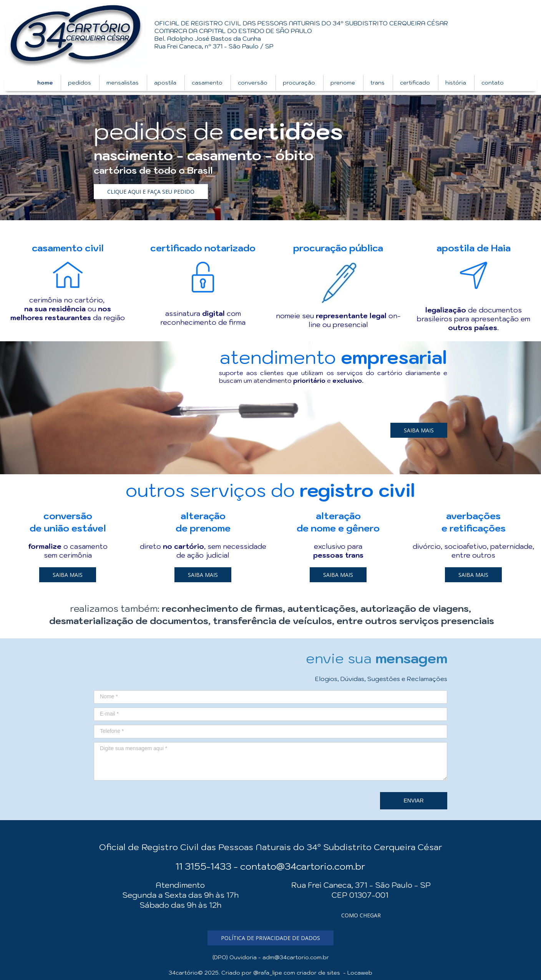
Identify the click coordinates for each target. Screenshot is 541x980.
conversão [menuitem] (253, 83)
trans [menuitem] (378, 83)
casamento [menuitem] (207, 83)
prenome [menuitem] (343, 83)
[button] (151, 192)
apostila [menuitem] (165, 83)
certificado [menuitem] (415, 83)
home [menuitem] (45, 83)
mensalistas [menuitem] (123, 83)
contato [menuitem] (493, 83)
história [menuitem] (456, 83)
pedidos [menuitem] (80, 83)
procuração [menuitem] (299, 83)
